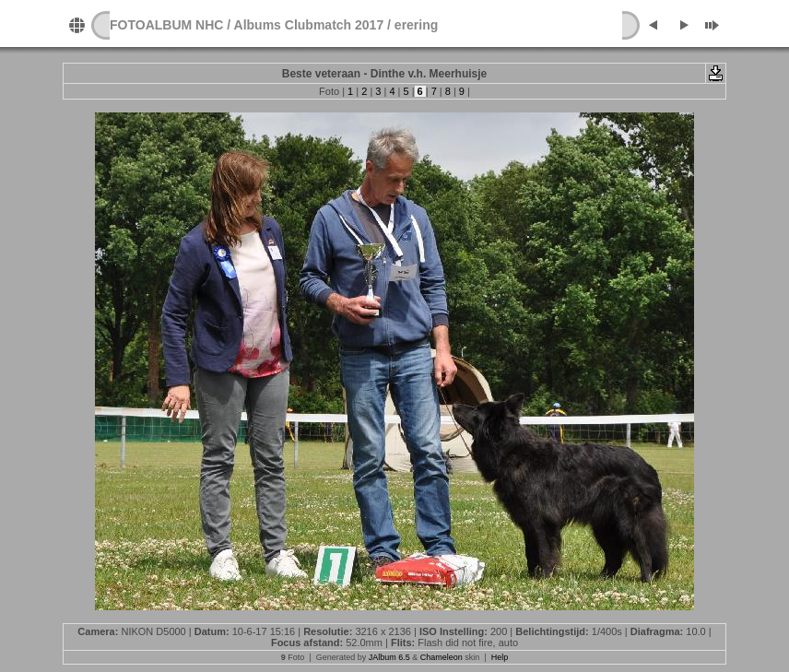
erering (416, 25)
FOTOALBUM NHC (166, 25)
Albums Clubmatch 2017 (309, 25)
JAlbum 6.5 (389, 657)
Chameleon (442, 657)
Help (500, 657)
